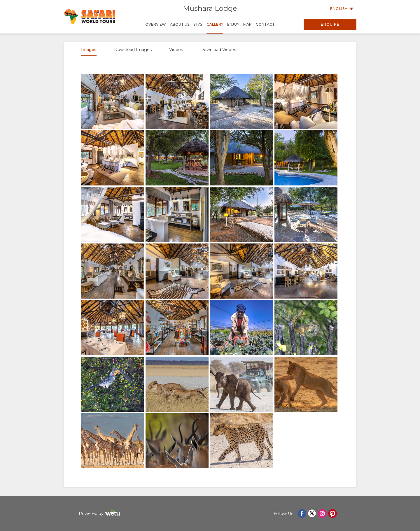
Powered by (100, 514)
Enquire (330, 24)
